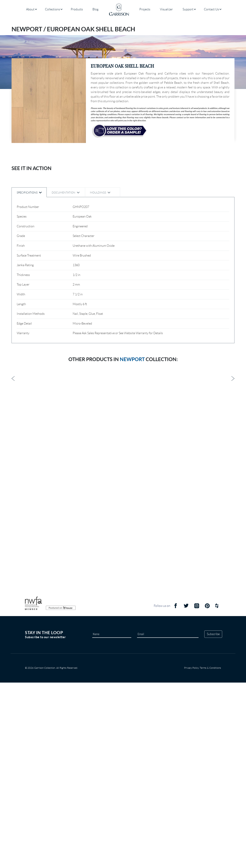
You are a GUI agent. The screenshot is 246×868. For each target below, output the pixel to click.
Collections (52, 9)
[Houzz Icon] (217, 793)
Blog (95, 9)
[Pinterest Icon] (207, 793)
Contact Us (211, 9)
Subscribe (213, 819)
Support (188, 9)
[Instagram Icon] (197, 793)
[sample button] (120, 131)
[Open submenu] (36, 9)
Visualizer (166, 9)
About (30, 9)
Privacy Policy (191, 853)
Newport (132, 704)
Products (77, 9)
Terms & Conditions (210, 853)
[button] (49, 101)
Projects (145, 9)
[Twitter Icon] (186, 793)
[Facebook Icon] (176, 793)
